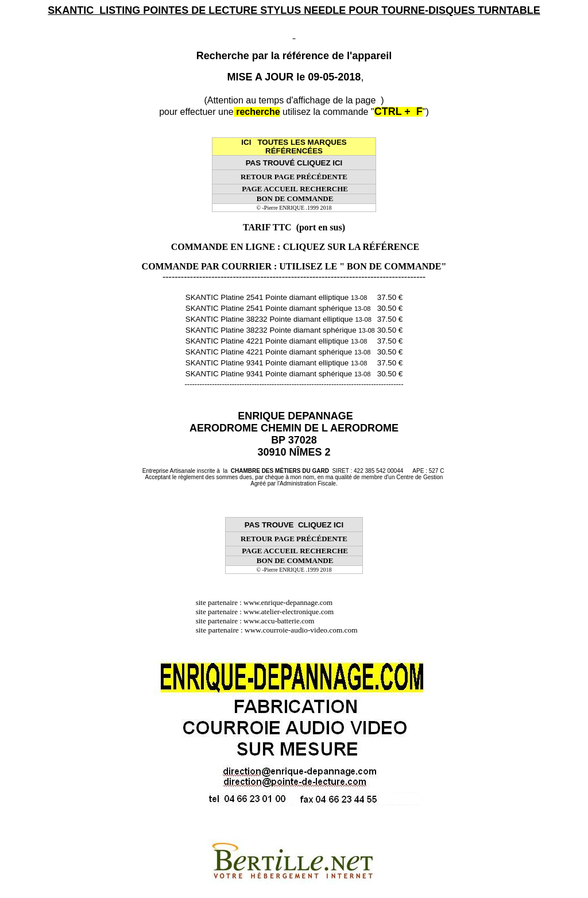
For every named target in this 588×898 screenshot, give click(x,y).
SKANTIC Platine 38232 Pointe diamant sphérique (280, 330)
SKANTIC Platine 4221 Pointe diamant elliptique (276, 341)
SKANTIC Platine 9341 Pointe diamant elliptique (276, 363)
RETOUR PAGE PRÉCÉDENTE (294, 177)
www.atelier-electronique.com (289, 612)
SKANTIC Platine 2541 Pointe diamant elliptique (276, 297)
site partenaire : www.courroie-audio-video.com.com (280, 630)
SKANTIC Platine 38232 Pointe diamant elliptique (278, 319)
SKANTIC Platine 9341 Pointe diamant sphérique (278, 374)
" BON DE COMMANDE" (393, 266)
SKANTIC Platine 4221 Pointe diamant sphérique (278, 352)
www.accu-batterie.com (283, 621)
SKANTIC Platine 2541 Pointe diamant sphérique (278, 308)
